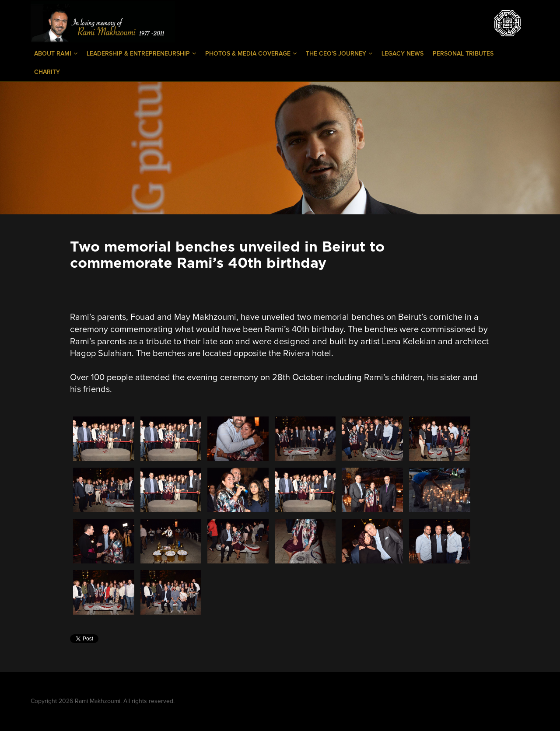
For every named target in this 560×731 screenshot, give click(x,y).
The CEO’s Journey (339, 54)
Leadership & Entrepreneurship (141, 54)
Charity (47, 72)
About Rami (56, 54)
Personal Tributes (463, 54)
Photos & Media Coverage (251, 54)
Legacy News (402, 54)
